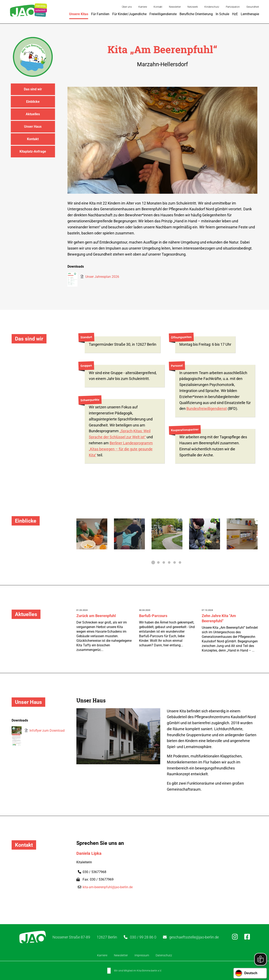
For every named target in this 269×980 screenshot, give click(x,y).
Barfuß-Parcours (153, 616)
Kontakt (158, 7)
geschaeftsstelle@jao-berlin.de (194, 937)
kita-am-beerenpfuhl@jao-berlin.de (108, 887)
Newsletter (175, 7)
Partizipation (233, 7)
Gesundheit (253, 7)
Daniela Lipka (89, 853)
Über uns (127, 7)
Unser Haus (33, 127)
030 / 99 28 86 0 (143, 937)
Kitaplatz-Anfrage (33, 151)
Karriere (143, 7)
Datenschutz (164, 955)
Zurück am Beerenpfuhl (96, 616)
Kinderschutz (212, 7)
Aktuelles (33, 114)
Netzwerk (193, 7)
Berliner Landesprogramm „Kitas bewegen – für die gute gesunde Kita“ (121, 449)
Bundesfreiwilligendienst (207, 409)
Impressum (142, 955)
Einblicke (33, 102)
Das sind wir (33, 89)
